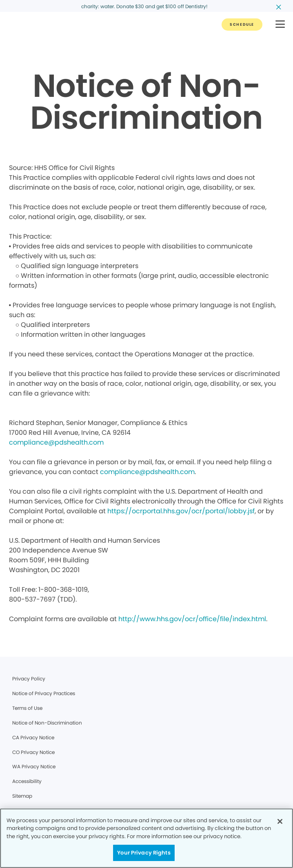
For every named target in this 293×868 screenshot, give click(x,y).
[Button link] (242, 25)
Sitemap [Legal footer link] (22, 796)
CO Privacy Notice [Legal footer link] (33, 752)
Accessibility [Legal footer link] (27, 781)
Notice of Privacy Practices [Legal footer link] (44, 693)
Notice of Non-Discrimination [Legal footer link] (47, 723)
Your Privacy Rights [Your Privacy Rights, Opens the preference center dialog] (144, 853)
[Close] (280, 821)
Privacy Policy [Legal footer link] (29, 679)
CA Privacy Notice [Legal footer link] (33, 737)
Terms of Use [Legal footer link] (27, 708)
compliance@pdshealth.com (56, 442)
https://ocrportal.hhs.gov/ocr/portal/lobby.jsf (181, 511)
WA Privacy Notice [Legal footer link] (34, 766)
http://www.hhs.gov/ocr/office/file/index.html (192, 619)
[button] (280, 25)
